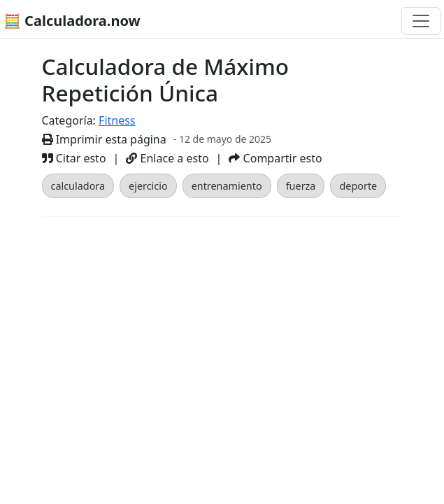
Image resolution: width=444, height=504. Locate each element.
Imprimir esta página (104, 139)
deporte (358, 186)
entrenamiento (227, 186)
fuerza (301, 186)
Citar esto (74, 158)
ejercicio (148, 186)
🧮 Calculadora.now (72, 21)
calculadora (78, 186)
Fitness (117, 120)
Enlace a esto (167, 158)
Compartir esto (275, 158)
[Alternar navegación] (421, 21)
